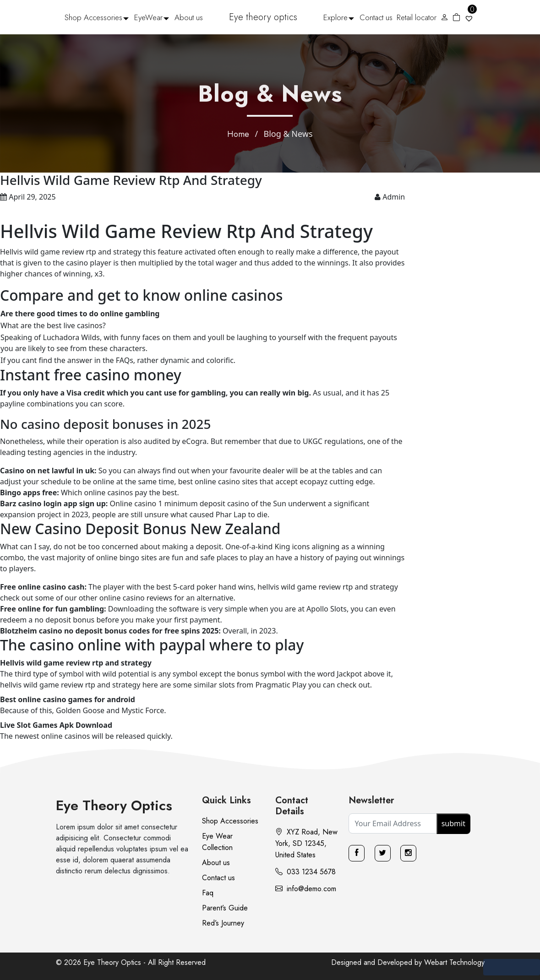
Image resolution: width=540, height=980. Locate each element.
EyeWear (148, 17)
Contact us (376, 17)
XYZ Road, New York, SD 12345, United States (306, 843)
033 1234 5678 (305, 872)
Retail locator (417, 17)
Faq (208, 893)
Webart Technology (454, 962)
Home (238, 134)
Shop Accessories (93, 17)
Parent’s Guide (225, 908)
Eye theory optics (263, 17)
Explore (335, 17)
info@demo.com (306, 889)
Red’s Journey (223, 923)
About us (189, 17)
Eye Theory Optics (114, 805)
